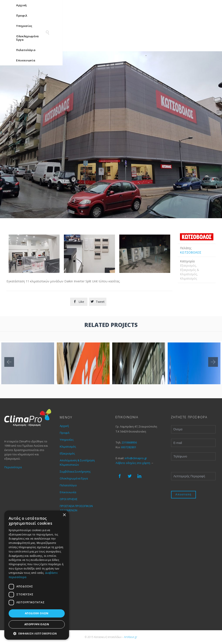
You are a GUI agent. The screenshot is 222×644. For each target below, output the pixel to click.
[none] (203, 6)
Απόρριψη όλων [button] (37, 624)
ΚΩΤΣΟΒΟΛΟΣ (191, 252)
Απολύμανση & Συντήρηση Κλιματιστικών (77, 462)
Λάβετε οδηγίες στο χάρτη (133, 463)
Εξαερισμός (67, 453)
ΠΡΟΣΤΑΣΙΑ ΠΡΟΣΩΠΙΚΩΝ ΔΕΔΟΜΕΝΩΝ (76, 508)
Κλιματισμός (68, 446)
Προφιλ (65, 433)
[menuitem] (203, 6)
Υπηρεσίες (67, 440)
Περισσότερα (13, 467)
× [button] (64, 515)
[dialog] (37, 575)
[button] (37, 633)
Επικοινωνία (68, 492)
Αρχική (64, 426)
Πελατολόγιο (68, 485)
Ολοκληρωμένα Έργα (74, 478)
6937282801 (129, 447)
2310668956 (129, 442)
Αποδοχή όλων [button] (37, 613)
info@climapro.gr (136, 458)
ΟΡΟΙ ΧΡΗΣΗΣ (69, 499)
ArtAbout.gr (131, 637)
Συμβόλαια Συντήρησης (75, 471)
